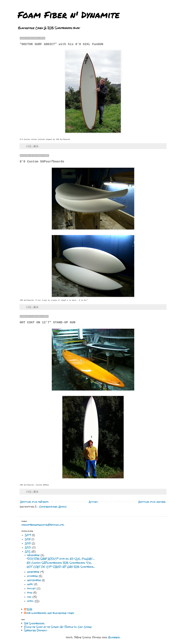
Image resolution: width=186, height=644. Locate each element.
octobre (33, 576)
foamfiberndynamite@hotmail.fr (43, 525)
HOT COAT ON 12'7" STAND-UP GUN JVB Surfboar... (61, 567)
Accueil (94, 502)
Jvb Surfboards (34, 623)
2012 (28, 551)
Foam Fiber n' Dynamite (69, 15)
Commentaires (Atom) (53, 507)
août (31, 584)
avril (31, 601)
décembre (34, 555)
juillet (32, 588)
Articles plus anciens (152, 502)
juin (30, 593)
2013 (28, 547)
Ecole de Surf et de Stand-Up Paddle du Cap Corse (58, 627)
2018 (28, 539)
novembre (34, 572)
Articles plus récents (34, 502)
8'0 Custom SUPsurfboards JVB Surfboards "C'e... (59, 563)
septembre (34, 580)
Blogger (114, 637)
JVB (29, 609)
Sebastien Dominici (36, 630)
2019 (28, 535)
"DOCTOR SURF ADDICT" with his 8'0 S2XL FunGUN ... (61, 559)
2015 (28, 543)
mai (30, 597)
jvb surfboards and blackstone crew (50, 613)
